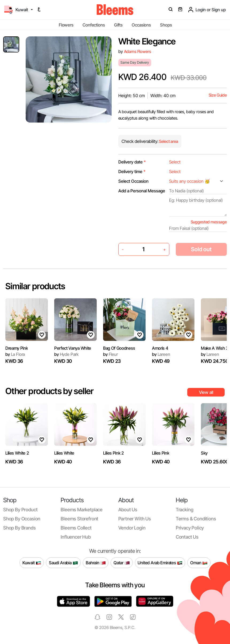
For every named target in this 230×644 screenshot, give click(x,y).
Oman (199, 563)
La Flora (15, 354)
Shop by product (20, 510)
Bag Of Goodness (119, 348)
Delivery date (132, 162)
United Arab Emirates (160, 563)
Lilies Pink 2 (114, 453)
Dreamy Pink (17, 348)
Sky (204, 453)
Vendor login (132, 528)
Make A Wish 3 (215, 348)
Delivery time (132, 172)
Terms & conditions (196, 519)
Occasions (141, 25)
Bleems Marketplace (82, 510)
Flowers (66, 25)
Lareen (161, 354)
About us (128, 510)
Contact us (187, 537)
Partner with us (135, 519)
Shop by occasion (22, 519)
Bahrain (96, 563)
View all (206, 392)
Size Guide (218, 95)
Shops (166, 25)
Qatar (122, 563)
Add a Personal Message (142, 191)
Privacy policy (190, 528)
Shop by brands (20, 528)
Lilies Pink (161, 453)
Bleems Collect (76, 528)
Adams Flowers (138, 52)
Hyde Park (66, 354)
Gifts (118, 25)
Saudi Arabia (63, 563)
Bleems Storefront (79, 519)
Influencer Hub (76, 537)
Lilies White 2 (17, 453)
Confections (94, 25)
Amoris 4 (160, 348)
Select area (168, 141)
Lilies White (64, 453)
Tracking (185, 510)
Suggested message (209, 222)
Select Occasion (133, 181)
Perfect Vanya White (73, 348)
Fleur (110, 354)
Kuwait (32, 563)
